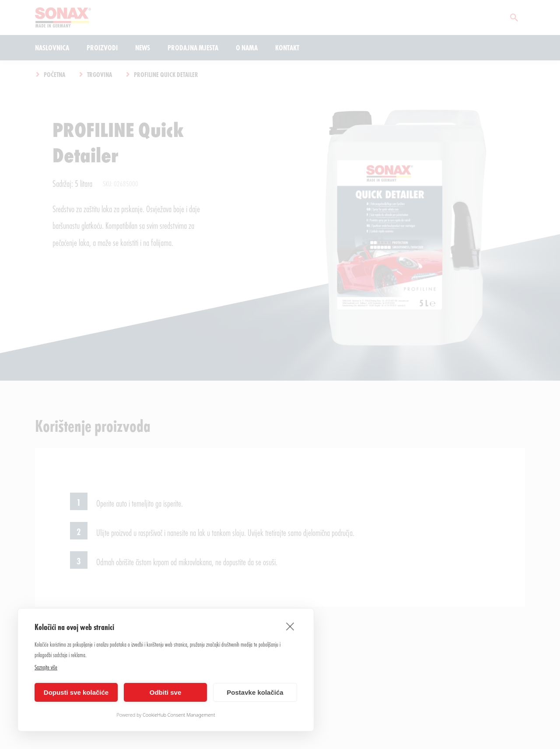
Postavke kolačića (255, 692)
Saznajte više (46, 667)
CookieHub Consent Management (179, 715)
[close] (290, 626)
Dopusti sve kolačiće (76, 692)
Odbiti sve (166, 692)
